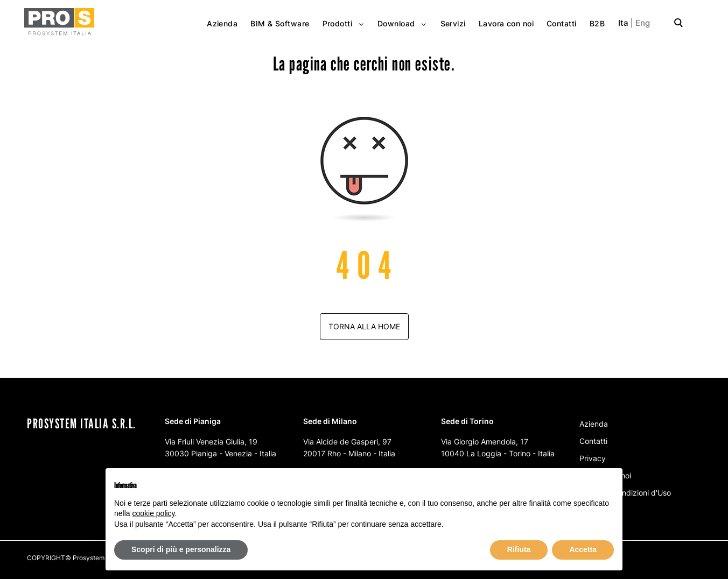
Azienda (594, 424)
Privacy (593, 458)
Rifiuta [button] (519, 549)
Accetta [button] (583, 549)
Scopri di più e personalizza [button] (181, 549)
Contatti (593, 441)
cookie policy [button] (153, 513)
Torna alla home (364, 326)
